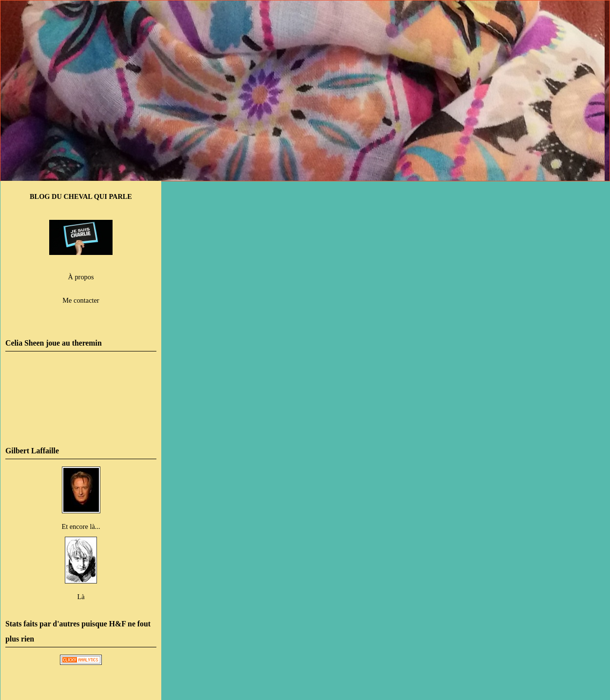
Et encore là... (81, 526)
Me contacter (81, 300)
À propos (81, 277)
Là (81, 597)
